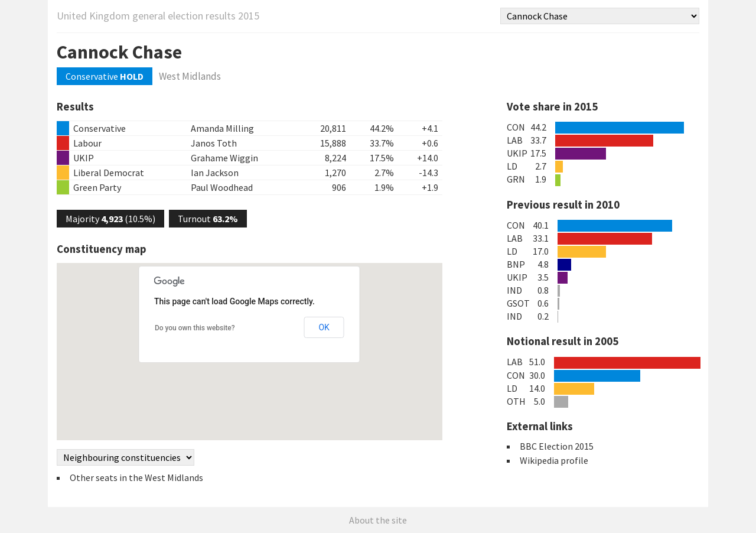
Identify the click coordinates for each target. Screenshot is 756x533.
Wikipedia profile (554, 460)
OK (324, 327)
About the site (378, 520)
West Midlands (190, 76)
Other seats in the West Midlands (136, 477)
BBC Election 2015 (557, 446)
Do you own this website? (195, 328)
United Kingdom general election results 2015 (158, 16)
